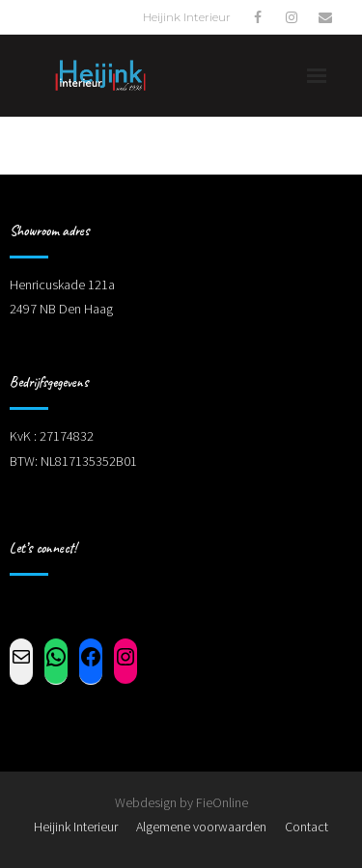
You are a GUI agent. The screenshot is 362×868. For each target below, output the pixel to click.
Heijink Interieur (76, 827)
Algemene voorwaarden (201, 827)
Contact (306, 827)
